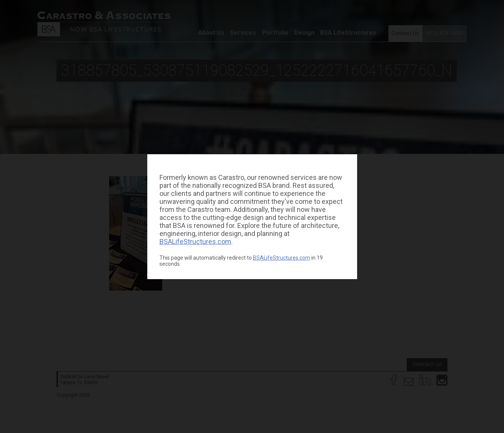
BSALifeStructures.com (195, 242)
